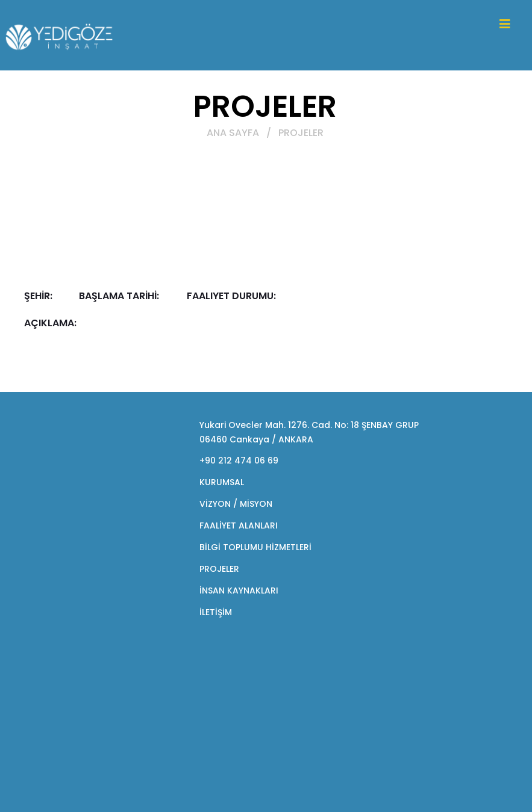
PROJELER (219, 569)
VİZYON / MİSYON (236, 504)
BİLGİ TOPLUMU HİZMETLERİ (255, 547)
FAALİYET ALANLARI (239, 525)
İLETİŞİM (216, 612)
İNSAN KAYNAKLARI (239, 590)
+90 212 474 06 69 (239, 460)
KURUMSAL (222, 482)
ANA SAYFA (233, 133)
